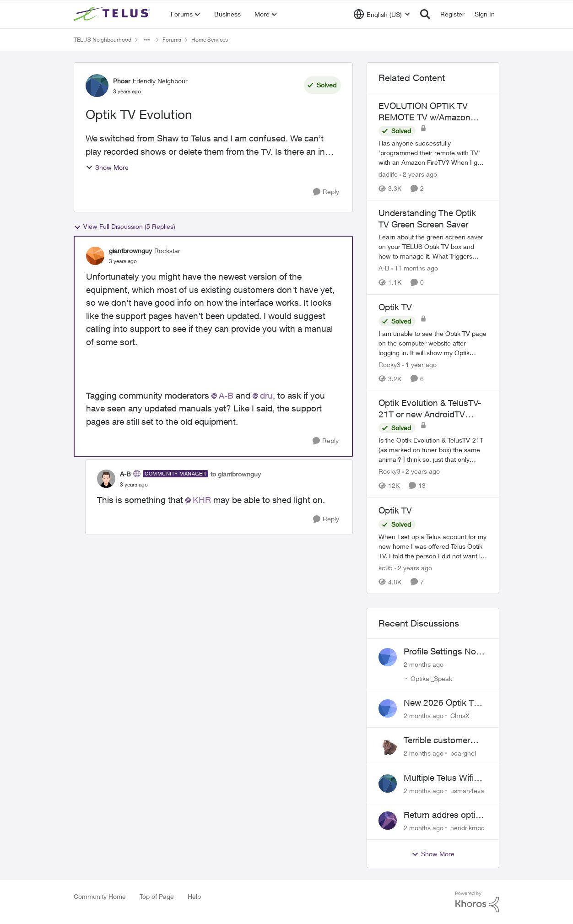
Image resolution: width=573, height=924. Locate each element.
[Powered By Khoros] (477, 902)
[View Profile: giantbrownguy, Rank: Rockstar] (95, 256)
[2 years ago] (418, 174)
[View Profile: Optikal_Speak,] (388, 657)
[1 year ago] (419, 364)
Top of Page (157, 896)
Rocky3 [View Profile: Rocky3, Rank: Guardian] (389, 364)
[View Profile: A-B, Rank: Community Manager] (106, 479)
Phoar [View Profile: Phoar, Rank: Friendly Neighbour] (122, 81)
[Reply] (326, 192)
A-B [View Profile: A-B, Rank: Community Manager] (125, 474)
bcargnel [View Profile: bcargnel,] (463, 753)
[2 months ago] (424, 664)
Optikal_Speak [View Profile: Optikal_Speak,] (431, 678)
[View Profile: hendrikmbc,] (388, 821)
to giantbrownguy (236, 474)
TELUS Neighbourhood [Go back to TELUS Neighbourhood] (103, 40)
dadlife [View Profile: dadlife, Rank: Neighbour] (388, 174)
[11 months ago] (415, 268)
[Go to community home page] (113, 14)
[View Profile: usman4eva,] (388, 784)
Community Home (100, 896)
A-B (226, 395)
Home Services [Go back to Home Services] (210, 40)
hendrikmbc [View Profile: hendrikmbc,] (468, 828)
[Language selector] (382, 14)
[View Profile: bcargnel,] (388, 746)
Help (194, 896)
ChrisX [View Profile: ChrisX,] (460, 716)
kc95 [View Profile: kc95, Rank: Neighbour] (386, 568)
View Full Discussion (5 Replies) (124, 227)
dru (266, 395)
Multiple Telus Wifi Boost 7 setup (439, 778)
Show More (107, 167)
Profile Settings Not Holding (441, 652)
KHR (202, 500)
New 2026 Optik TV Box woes (441, 703)
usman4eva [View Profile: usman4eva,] (467, 790)
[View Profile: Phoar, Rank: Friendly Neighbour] (97, 86)
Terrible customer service (437, 740)
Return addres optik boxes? (442, 815)
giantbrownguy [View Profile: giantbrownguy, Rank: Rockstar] (130, 251)
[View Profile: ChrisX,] (388, 708)
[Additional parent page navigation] (147, 40)
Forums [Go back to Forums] (172, 40)
